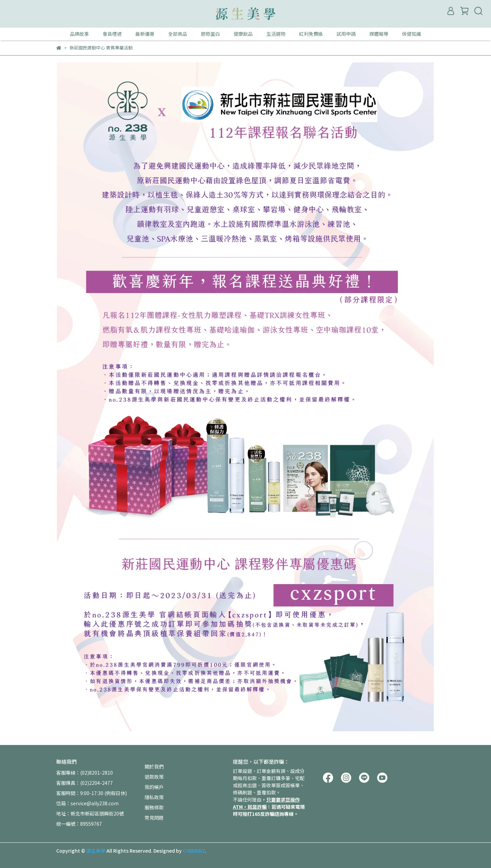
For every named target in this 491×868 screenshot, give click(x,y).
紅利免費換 (311, 34)
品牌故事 (79, 34)
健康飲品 (243, 34)
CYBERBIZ (194, 851)
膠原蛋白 (210, 34)
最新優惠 (145, 34)
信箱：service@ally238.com (87, 803)
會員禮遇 (112, 34)
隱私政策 (154, 797)
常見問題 (154, 818)
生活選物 (276, 34)
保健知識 (412, 34)
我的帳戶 (154, 787)
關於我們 (154, 766)
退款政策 (154, 777)
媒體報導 (379, 34)
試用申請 (346, 34)
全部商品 (178, 34)
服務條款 (154, 807)
